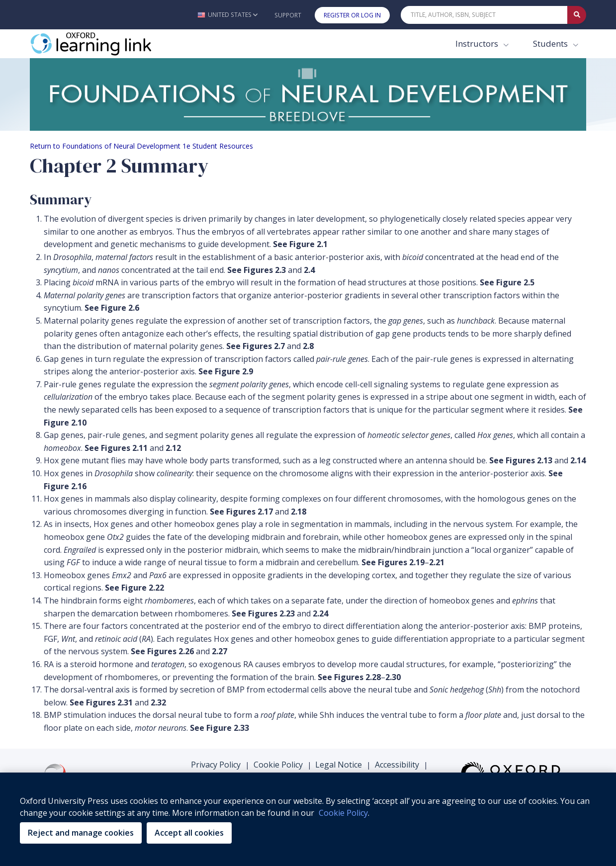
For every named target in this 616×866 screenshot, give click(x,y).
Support (288, 15)
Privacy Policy (216, 765)
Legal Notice (339, 765)
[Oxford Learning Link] (104, 44)
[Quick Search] (484, 15)
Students (551, 43)
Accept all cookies (189, 833)
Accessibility (397, 765)
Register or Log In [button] (352, 15)
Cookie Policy (278, 765)
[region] (308, 819)
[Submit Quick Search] (577, 15)
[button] (227, 15)
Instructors (478, 43)
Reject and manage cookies (81, 833)
